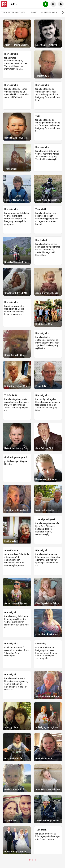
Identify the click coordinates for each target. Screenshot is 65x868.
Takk (34, 12)
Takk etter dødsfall (14, 12)
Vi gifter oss (49, 12)
